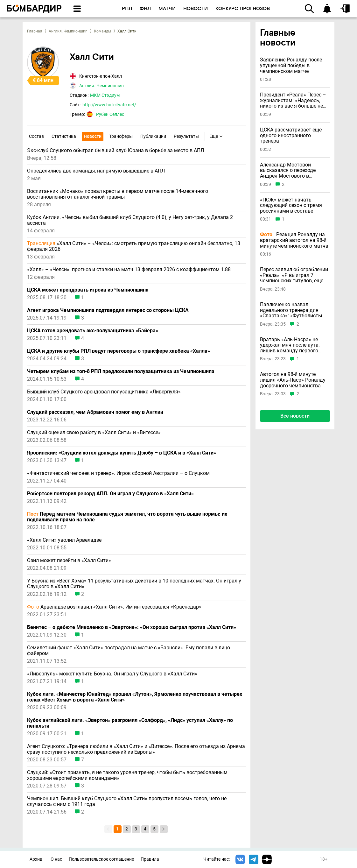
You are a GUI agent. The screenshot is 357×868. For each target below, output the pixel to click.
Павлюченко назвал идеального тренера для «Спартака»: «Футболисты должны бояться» (291, 310)
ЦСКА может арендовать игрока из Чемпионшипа (88, 290)
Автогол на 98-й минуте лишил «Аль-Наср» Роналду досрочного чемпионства (293, 380)
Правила (150, 859)
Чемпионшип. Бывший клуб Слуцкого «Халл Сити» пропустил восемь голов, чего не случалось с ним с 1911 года (127, 801)
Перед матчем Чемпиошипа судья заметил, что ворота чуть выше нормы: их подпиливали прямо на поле (127, 517)
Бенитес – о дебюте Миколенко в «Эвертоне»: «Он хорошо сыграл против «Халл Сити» (132, 627)
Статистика (64, 136)
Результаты (186, 136)
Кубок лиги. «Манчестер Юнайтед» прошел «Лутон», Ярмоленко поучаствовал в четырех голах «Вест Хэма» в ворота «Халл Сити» (135, 697)
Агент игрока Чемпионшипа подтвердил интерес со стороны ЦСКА (108, 310)
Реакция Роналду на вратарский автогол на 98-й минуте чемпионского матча (294, 240)
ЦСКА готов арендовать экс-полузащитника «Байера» (93, 331)
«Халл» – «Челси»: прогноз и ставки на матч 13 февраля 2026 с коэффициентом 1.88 (129, 270)
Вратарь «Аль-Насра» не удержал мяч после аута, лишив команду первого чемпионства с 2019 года (290, 345)
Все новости (295, 416)
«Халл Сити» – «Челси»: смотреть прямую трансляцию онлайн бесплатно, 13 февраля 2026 (134, 246)
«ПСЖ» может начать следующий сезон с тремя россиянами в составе (291, 205)
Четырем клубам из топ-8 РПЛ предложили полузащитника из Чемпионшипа (121, 371)
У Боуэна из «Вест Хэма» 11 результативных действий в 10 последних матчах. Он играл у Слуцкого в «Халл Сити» (134, 584)
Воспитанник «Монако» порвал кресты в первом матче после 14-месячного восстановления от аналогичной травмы (118, 194)
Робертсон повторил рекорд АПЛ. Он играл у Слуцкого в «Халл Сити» (110, 494)
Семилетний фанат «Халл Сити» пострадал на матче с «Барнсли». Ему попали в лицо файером (129, 651)
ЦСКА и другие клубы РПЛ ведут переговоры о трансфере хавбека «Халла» (119, 351)
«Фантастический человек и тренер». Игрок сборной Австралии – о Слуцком (118, 473)
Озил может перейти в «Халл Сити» (69, 561)
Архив (36, 859)
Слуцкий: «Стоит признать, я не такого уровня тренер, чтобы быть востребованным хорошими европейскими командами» (127, 775)
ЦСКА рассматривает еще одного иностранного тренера (291, 135)
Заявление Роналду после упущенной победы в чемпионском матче (291, 65)
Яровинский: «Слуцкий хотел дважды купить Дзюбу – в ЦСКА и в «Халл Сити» (122, 453)
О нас (56, 859)
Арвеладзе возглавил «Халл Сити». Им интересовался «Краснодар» (114, 607)
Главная (35, 31)
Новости (93, 136)
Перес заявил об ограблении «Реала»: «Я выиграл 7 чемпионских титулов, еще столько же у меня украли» (294, 275)
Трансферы (121, 136)
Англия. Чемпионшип (68, 31)
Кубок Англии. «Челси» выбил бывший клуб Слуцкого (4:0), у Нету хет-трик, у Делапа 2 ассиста (130, 220)
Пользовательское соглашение (101, 859)
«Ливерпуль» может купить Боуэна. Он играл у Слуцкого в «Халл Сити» (112, 674)
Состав (36, 136)
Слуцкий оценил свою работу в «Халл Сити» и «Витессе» (94, 433)
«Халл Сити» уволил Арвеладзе (64, 540)
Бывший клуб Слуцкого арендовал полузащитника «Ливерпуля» (104, 392)
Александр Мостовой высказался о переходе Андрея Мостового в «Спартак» (288, 170)
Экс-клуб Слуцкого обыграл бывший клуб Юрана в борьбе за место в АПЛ (115, 151)
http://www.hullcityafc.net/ (109, 105)
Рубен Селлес (110, 114)
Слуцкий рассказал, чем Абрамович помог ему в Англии (95, 412)
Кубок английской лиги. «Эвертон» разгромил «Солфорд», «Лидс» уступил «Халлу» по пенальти (130, 723)
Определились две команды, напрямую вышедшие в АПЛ (96, 171)
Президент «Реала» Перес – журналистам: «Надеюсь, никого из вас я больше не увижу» (293, 100)
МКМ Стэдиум (105, 95)
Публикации (153, 136)
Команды (102, 31)
